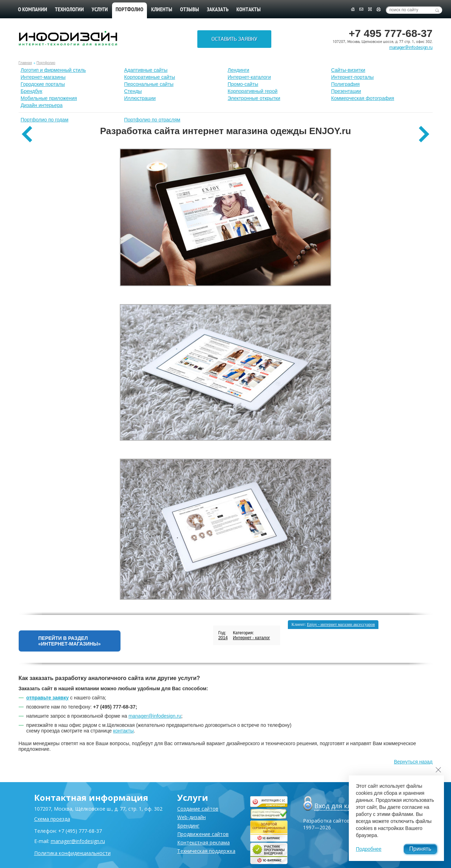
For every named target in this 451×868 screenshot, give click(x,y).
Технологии (69, 10)
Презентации (346, 91)
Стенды (133, 91)
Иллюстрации (140, 98)
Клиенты (162, 10)
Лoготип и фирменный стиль (53, 70)
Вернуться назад (413, 762)
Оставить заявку (234, 39)
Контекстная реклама (203, 842)
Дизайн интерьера (42, 105)
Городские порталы (43, 84)
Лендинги (238, 70)
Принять (421, 849)
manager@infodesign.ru (411, 48)
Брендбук (32, 91)
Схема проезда (52, 819)
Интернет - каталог (251, 638)
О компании (33, 10)
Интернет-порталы (353, 77)
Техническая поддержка (206, 851)
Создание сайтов (198, 809)
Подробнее (369, 849)
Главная (25, 63)
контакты (123, 731)
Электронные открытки (254, 98)
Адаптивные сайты (146, 70)
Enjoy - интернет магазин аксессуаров (341, 624)
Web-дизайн (191, 817)
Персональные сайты (149, 84)
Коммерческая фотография (363, 98)
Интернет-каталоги (249, 77)
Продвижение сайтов (203, 834)
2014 (223, 638)
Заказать (218, 10)
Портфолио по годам (45, 120)
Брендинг (188, 826)
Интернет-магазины (43, 77)
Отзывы (190, 10)
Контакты (249, 10)
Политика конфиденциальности (72, 853)
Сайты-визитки (348, 70)
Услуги (100, 10)
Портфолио (46, 63)
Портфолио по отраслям (152, 120)
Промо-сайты (243, 84)
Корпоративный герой (253, 91)
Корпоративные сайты (150, 77)
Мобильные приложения (49, 98)
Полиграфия (345, 84)
